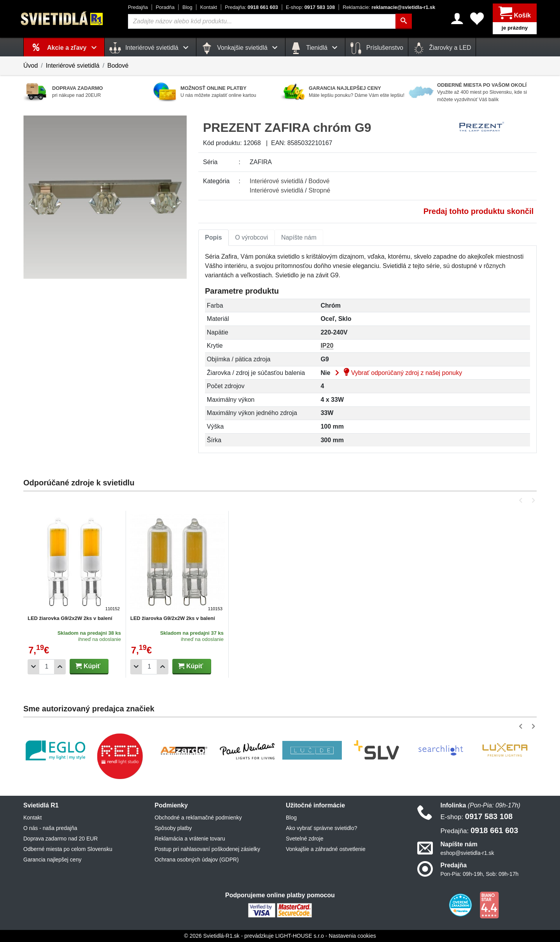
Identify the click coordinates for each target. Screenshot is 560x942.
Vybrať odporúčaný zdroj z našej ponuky (397, 373)
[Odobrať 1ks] (33, 667)
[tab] (213, 238)
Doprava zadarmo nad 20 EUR (60, 839)
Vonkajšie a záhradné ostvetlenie (326, 849)
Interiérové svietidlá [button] (150, 48)
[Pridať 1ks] (60, 667)
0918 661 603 (251, 7)
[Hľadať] (404, 21)
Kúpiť (88, 666)
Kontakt (209, 7)
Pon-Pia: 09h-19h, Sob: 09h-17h (480, 874)
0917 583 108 (310, 7)
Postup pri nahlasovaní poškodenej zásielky (208, 849)
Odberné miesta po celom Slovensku (68, 849)
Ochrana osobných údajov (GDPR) (197, 860)
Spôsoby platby (173, 828)
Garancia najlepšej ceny (52, 860)
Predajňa (138, 7)
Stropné (319, 190)
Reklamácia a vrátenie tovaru (190, 839)
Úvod (31, 66)
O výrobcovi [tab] (252, 237)
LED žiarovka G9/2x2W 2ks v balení (70, 618)
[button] (522, 500)
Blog (187, 7)
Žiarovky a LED (442, 48)
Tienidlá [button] (315, 48)
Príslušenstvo (376, 48)
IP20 (327, 346)
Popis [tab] (213, 237)
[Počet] (47, 667)
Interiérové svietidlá (73, 66)
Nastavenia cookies (352, 936)
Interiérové (276, 181)
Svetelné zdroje (305, 839)
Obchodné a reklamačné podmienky (198, 818)
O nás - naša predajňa (50, 828)
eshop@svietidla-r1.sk (467, 853)
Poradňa (165, 7)
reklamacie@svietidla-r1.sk (389, 7)
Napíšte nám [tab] (299, 237)
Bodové (118, 66)
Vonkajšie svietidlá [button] (241, 48)
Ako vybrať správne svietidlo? (321, 828)
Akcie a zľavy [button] (73, 48)
